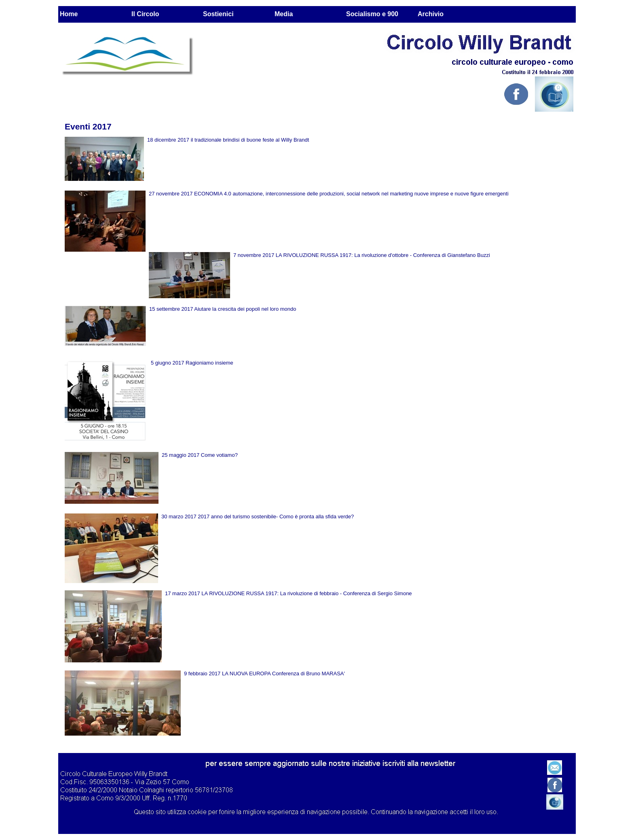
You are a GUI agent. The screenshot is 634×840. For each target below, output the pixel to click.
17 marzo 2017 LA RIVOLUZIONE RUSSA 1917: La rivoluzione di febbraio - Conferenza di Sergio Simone (288, 593)
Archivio (431, 14)
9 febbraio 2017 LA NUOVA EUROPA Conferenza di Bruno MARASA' (264, 673)
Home (69, 14)
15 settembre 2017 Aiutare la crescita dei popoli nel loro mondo (223, 309)
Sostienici (218, 14)
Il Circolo (145, 14)
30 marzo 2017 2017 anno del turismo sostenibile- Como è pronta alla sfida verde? (258, 517)
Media (284, 14)
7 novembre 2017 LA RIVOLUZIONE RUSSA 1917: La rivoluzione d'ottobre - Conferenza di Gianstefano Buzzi (362, 255)
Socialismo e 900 (372, 14)
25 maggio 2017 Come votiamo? (200, 455)
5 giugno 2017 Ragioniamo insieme (192, 363)
